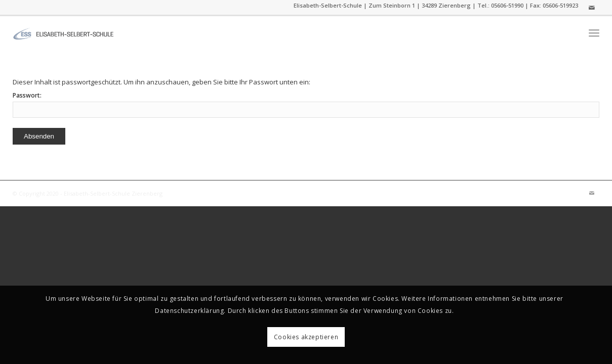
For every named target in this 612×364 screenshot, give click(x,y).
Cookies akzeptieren (306, 337)
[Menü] (594, 33)
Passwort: (306, 104)
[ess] (63, 33)
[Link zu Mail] (592, 8)
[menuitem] (594, 33)
